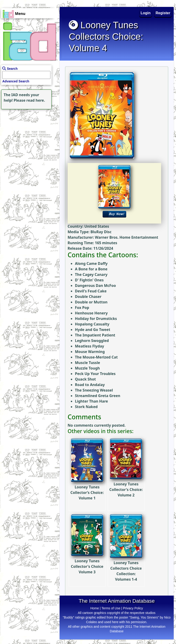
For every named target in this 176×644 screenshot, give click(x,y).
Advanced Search (16, 81)
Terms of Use (111, 608)
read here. (36, 100)
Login (146, 13)
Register (163, 13)
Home (95, 608)
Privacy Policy (133, 608)
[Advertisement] (29, 139)
